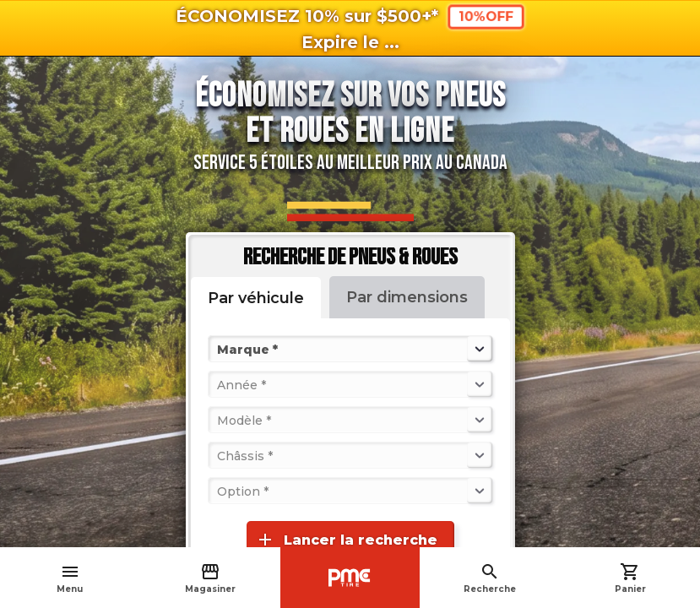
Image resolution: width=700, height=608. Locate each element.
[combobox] (219, 349)
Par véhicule (256, 298)
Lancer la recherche (346, 540)
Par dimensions (407, 297)
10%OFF (486, 16)
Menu (70, 578)
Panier (630, 578)
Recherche (490, 578)
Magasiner (210, 578)
